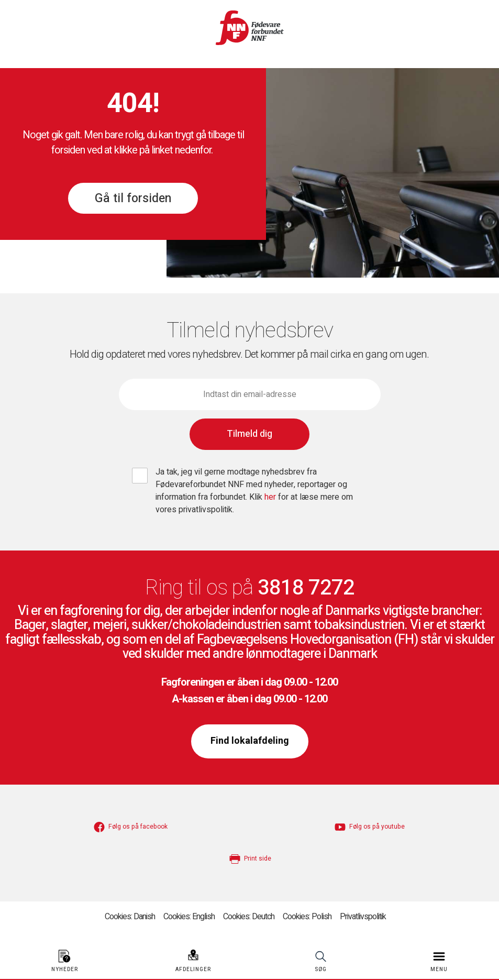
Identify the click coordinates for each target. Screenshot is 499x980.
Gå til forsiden (133, 199)
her (271, 497)
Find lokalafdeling (250, 741)
